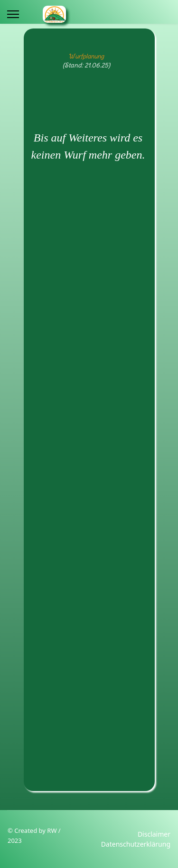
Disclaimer (154, 834)
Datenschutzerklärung (136, 844)
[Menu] (13, 14)
